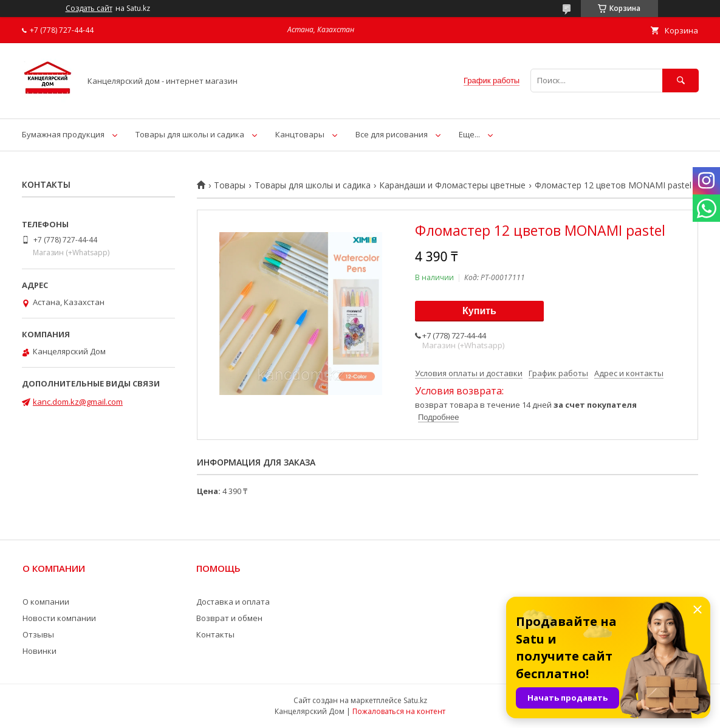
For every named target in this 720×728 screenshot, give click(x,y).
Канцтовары (300, 134)
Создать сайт (89, 9)
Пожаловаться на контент (399, 711)
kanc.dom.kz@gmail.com (78, 402)
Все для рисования (392, 134)
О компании (46, 602)
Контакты (215, 634)
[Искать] (681, 81)
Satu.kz (415, 700)
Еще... (469, 134)
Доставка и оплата (233, 602)
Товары (230, 185)
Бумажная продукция (63, 134)
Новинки (39, 651)
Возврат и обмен (229, 618)
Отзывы (38, 634)
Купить (479, 311)
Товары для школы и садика (190, 134)
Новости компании (59, 618)
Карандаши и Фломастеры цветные (452, 185)
